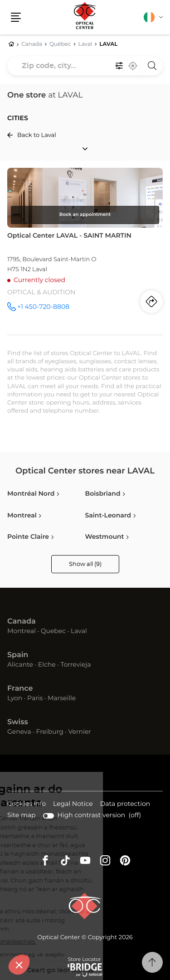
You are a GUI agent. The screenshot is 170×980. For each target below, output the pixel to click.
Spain (18, 655)
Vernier (79, 732)
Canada (22, 622)
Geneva (19, 732)
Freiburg (49, 732)
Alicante (20, 665)
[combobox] (85, 66)
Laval (79, 631)
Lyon (15, 698)
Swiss (18, 722)
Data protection (125, 805)
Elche (47, 665)
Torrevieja (75, 665)
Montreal (22, 631)
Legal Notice (73, 805)
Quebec (53, 631)
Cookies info (27, 805)
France (20, 689)
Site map (22, 815)
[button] (16, 17)
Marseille (62, 698)
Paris (35, 698)
